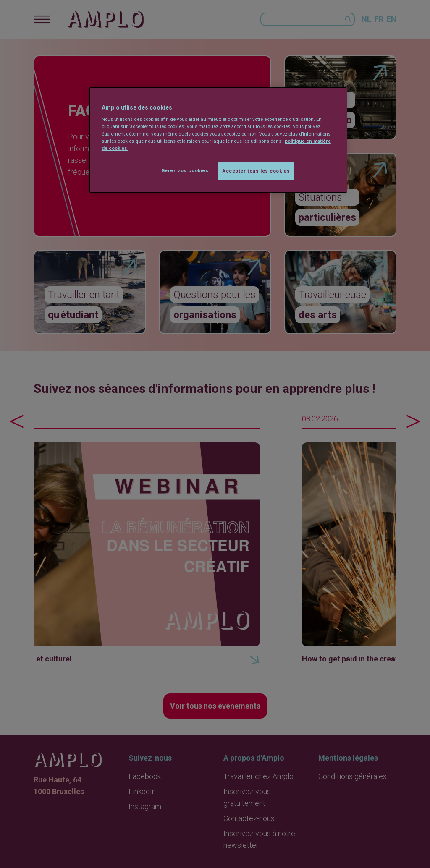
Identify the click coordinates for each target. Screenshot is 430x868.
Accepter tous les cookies (256, 171)
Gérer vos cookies (185, 170)
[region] (218, 140)
